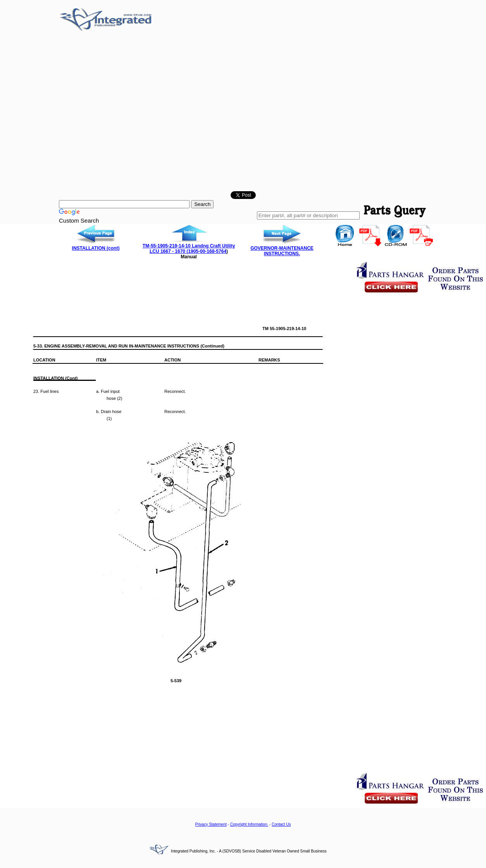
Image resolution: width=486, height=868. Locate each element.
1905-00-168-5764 (207, 251)
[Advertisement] (73, 113)
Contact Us (281, 824)
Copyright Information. (249, 824)
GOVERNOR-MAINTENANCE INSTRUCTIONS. (282, 251)
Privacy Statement (211, 824)
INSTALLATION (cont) (96, 248)
